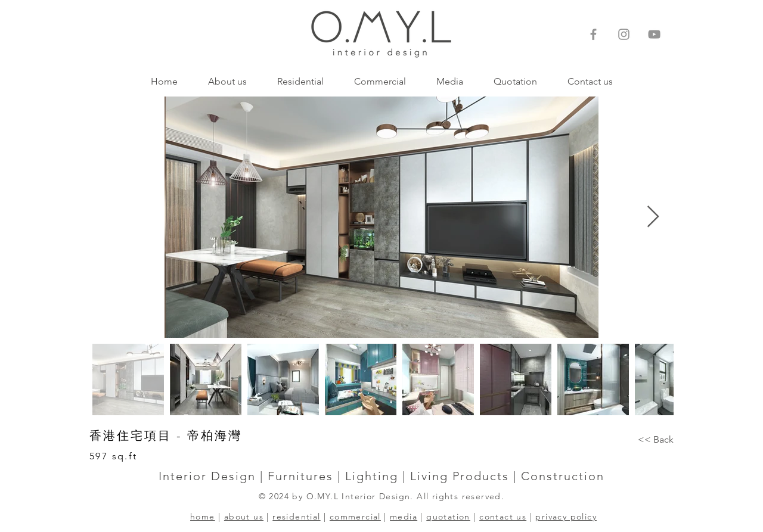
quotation (448, 517)
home (203, 517)
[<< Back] (656, 440)
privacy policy (566, 517)
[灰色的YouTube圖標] (654, 34)
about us (244, 517)
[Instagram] (624, 34)
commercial (355, 517)
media (404, 517)
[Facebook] (593, 34)
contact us (503, 517)
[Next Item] (653, 217)
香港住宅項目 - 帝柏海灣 (166, 435)
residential (296, 517)
